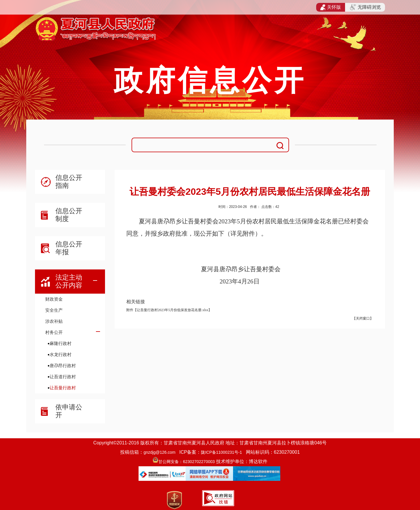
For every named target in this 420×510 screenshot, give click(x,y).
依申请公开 (69, 411)
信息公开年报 (69, 248)
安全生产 (54, 310)
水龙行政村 (61, 354)
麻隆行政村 (61, 343)
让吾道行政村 (63, 377)
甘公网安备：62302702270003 (187, 462)
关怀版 (331, 7)
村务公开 (54, 332)
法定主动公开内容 (69, 281)
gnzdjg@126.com (159, 452)
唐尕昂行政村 (63, 366)
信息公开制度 (69, 215)
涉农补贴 (54, 321)
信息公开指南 (69, 182)
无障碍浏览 (365, 7)
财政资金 (54, 299)
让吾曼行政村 (63, 388)
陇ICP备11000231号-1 (221, 452)
